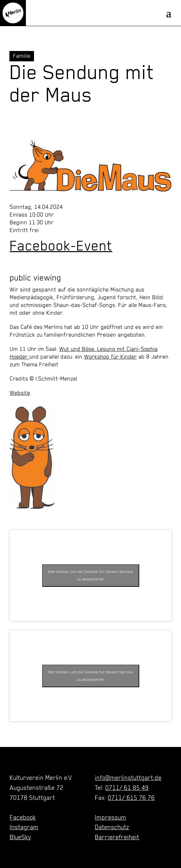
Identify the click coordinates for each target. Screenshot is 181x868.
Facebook (23, 817)
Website (20, 393)
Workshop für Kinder (111, 357)
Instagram (24, 827)
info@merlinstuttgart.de (128, 778)
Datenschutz (112, 827)
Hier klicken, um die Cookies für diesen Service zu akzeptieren (90, 575)
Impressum (111, 817)
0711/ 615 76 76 (131, 798)
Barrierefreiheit (117, 837)
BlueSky (20, 837)
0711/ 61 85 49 (127, 788)
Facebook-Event (61, 246)
